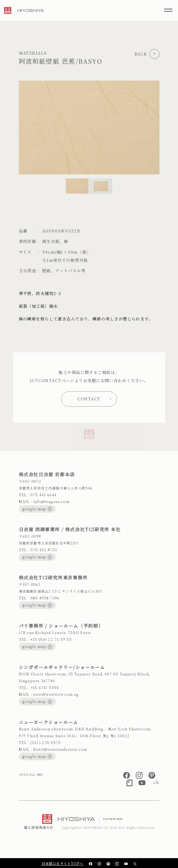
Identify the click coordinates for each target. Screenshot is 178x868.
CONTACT (94, 399)
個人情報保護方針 (39, 827)
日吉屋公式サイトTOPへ (62, 863)
